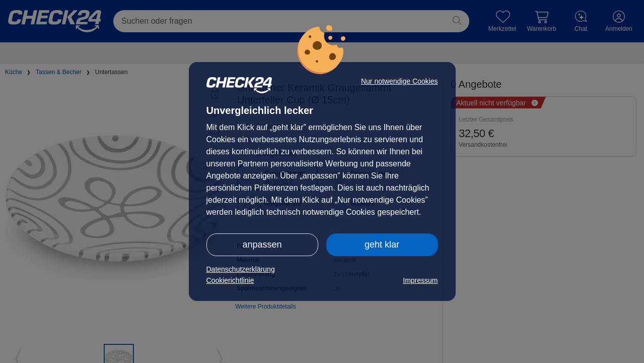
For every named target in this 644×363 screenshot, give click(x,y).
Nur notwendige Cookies (400, 81)
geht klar (382, 245)
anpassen (262, 245)
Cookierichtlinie (230, 280)
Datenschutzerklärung (241, 269)
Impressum (420, 280)
